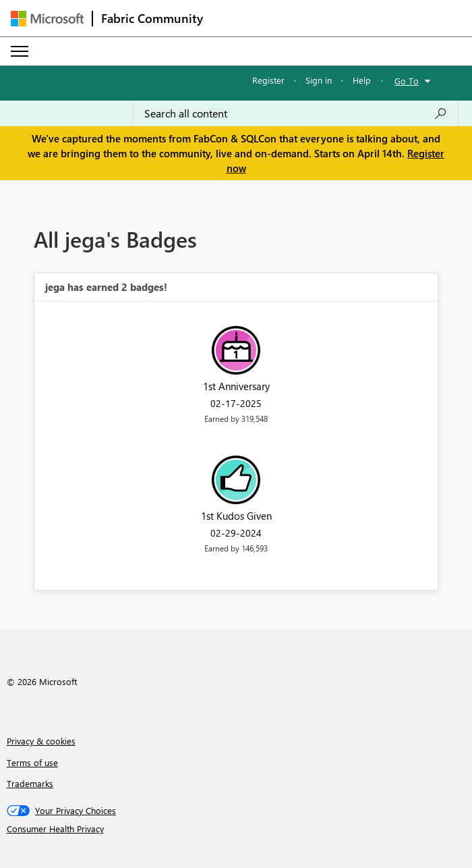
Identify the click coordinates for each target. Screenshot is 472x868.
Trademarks (30, 783)
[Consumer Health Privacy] (236, 829)
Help (362, 80)
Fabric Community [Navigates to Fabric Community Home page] (152, 18)
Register (268, 80)
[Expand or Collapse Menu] (20, 51)
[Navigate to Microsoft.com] (47, 19)
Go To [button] (407, 81)
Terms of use (32, 762)
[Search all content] (296, 113)
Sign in (319, 80)
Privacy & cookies (41, 741)
